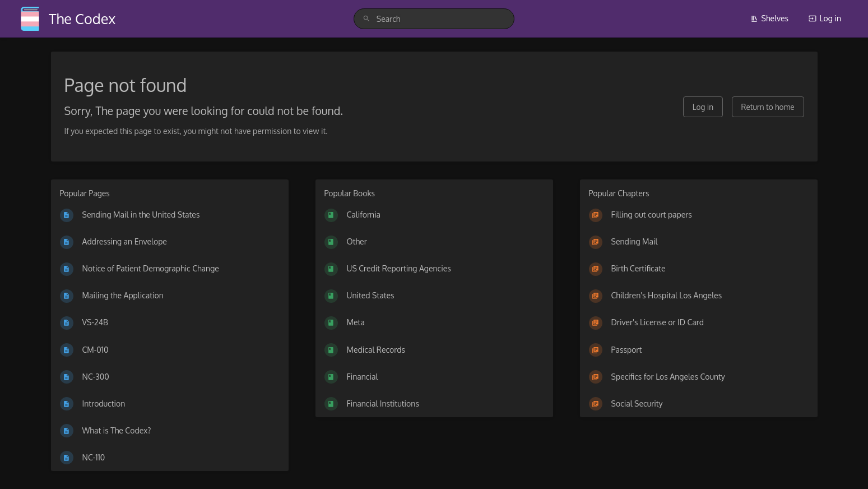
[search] (434, 19)
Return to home (768, 107)
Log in (825, 18)
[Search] (366, 19)
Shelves (770, 18)
